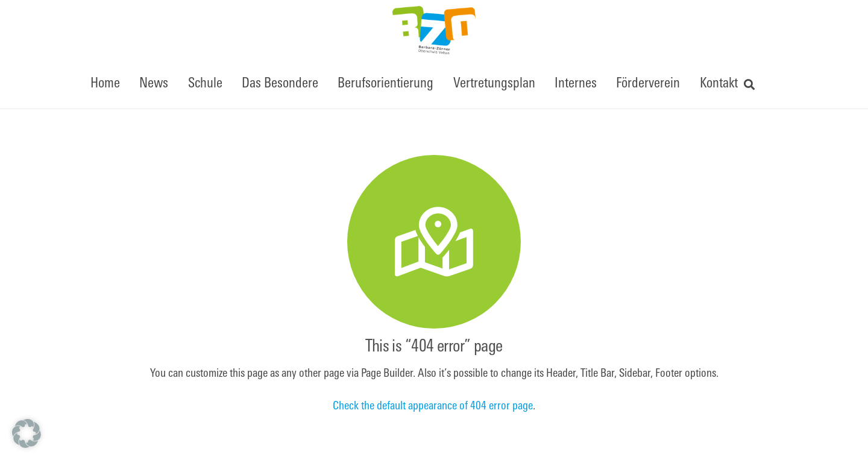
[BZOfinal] (434, 30)
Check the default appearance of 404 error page (433, 407)
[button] (750, 84)
